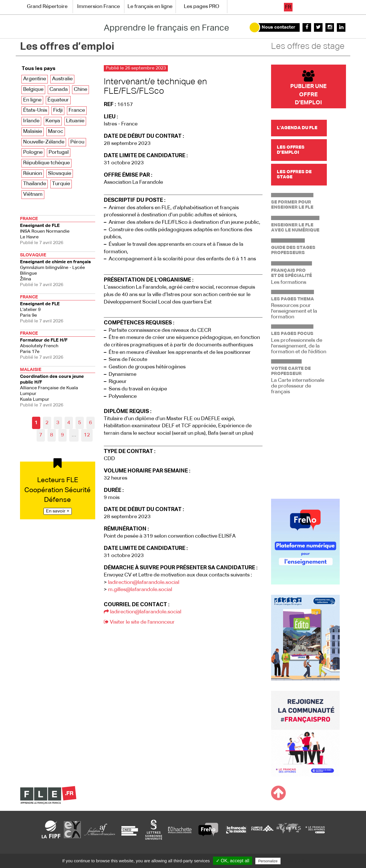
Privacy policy (296, 861)
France (77, 110)
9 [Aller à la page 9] (62, 435)
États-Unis (35, 110)
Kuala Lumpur (58, 387)
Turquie (61, 184)
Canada (59, 89)
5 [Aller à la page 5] (80, 423)
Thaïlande (35, 184)
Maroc (56, 131)
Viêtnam (33, 194)
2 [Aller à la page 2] (47, 423)
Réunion (33, 173)
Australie (62, 79)
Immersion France (99, 7)
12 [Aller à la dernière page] (87, 435)
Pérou (77, 142)
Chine (80, 89)
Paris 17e (58, 345)
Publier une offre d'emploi (308, 88)
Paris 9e (58, 309)
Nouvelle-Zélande (44, 142)
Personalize (268, 861)
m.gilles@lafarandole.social (140, 590)
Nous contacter (279, 27)
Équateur (58, 100)
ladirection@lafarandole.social (144, 582)
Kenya (53, 121)
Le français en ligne (150, 7)
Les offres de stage (308, 47)
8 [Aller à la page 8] (52, 435)
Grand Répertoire (47, 7)
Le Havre (58, 230)
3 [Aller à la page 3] (58, 423)
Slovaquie (60, 173)
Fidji (58, 110)
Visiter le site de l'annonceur (139, 622)
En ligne (32, 100)
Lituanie (75, 121)
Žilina (58, 269)
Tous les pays (39, 69)
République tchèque (46, 163)
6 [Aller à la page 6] (90, 423)
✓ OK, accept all (233, 861)
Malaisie (33, 131)
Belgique (33, 89)
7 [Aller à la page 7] (41, 435)
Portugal (59, 152)
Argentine (35, 79)
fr (288, 7)
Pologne (33, 152)
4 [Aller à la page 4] (69, 423)
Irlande (31, 121)
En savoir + (58, 511)
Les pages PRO (202, 7)
